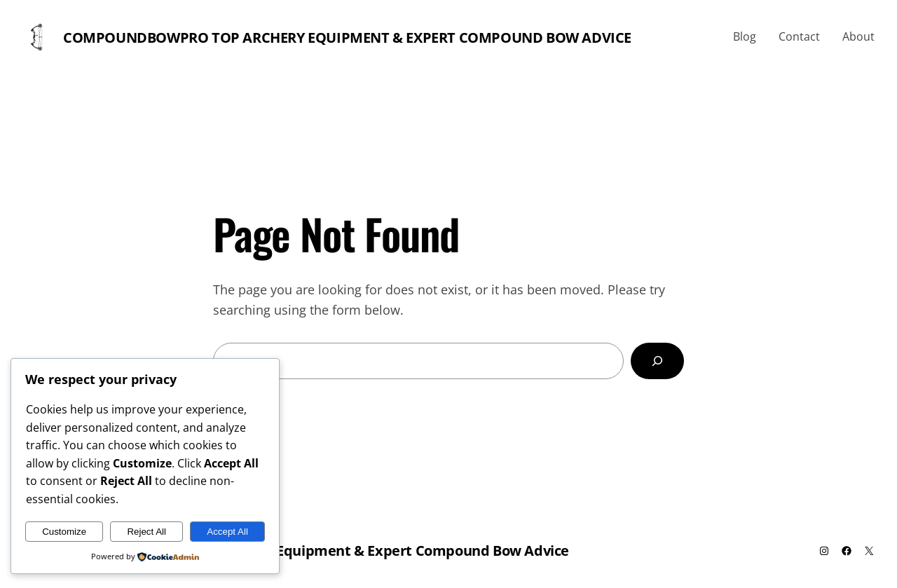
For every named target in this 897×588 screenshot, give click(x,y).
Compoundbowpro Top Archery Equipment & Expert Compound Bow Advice (347, 37)
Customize (64, 532)
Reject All (146, 532)
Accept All (227, 532)
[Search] (657, 361)
